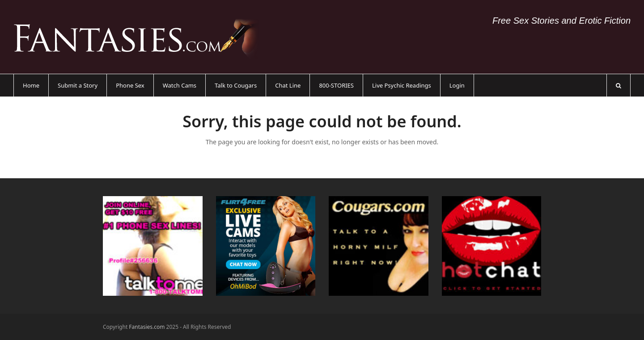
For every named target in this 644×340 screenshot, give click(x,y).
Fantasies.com (147, 327)
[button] (619, 85)
